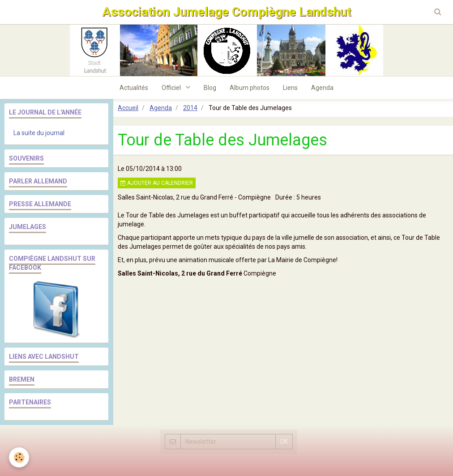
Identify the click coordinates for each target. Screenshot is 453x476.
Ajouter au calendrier (157, 183)
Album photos (250, 88)
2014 (190, 108)
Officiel (172, 88)
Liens (290, 88)
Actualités (134, 88)
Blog (210, 88)
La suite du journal (39, 133)
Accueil (128, 108)
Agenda (322, 88)
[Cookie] (19, 457)
